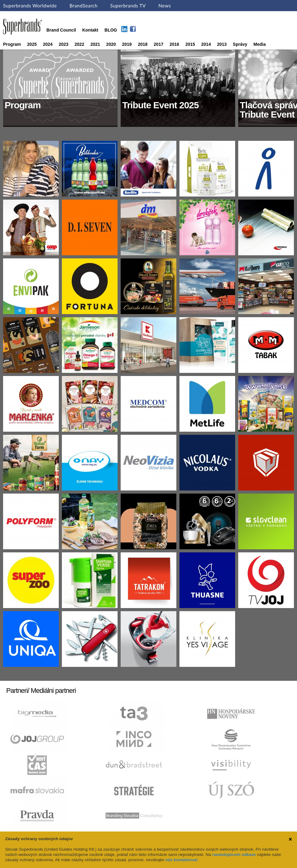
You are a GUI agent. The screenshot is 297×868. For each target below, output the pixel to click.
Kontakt (90, 30)
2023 (64, 44)
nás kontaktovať (181, 860)
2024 (48, 44)
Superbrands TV (128, 6)
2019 (127, 44)
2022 (79, 44)
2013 (222, 44)
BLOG (111, 30)
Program (12, 44)
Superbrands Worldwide (30, 6)
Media (260, 44)
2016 (174, 44)
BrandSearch (83, 6)
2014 (206, 44)
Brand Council (61, 30)
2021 (95, 44)
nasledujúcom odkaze (234, 855)
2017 (159, 44)
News (165, 6)
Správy (240, 44)
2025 (32, 44)
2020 (111, 44)
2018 (143, 44)
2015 (190, 44)
